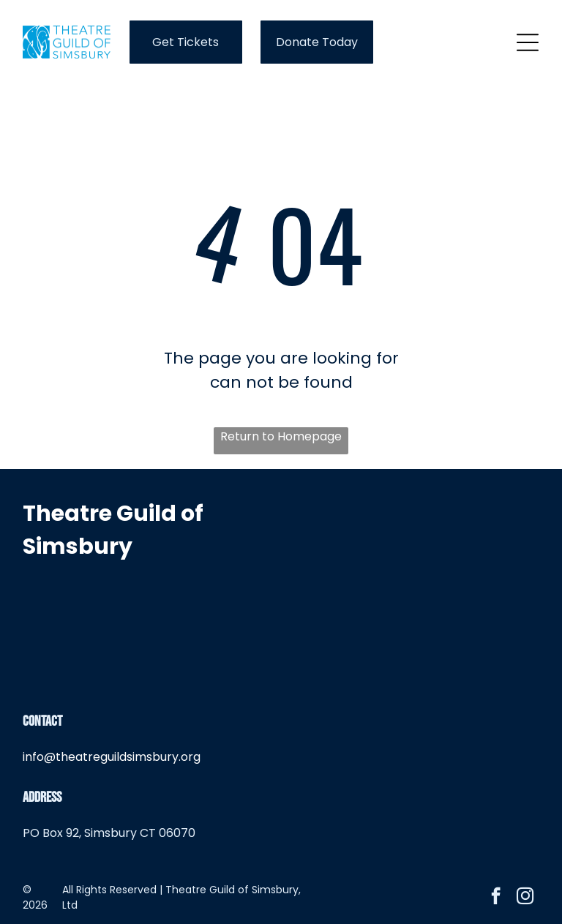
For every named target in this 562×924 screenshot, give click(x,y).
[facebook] (496, 898)
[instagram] (525, 898)
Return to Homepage (281, 436)
